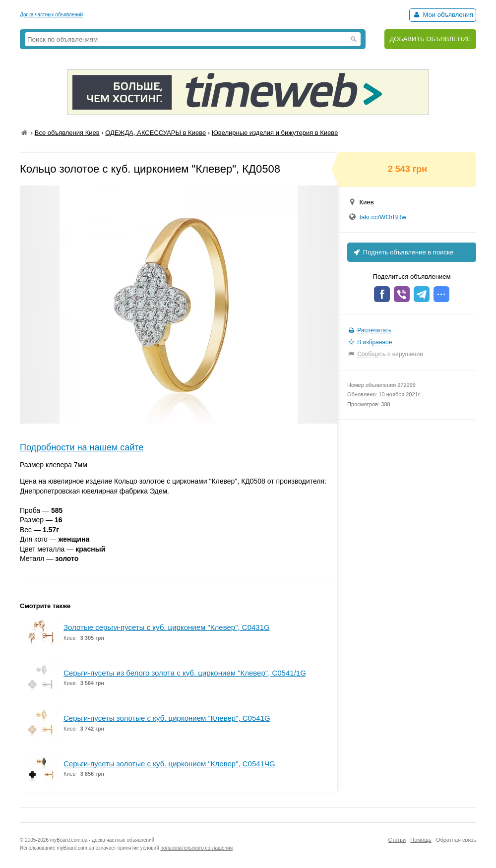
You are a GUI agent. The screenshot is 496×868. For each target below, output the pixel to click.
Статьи (397, 840)
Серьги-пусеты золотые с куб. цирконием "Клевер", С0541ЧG (169, 764)
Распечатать (374, 330)
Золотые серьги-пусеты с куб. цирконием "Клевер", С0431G (167, 627)
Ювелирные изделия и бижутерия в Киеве (275, 133)
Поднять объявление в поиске (403, 252)
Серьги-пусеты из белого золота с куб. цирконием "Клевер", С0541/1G (185, 673)
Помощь (421, 840)
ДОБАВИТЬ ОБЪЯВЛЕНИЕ (430, 39)
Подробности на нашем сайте (82, 447)
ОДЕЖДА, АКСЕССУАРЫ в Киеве (155, 133)
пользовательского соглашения (197, 848)
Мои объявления (443, 15)
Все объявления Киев (67, 133)
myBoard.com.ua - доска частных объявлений (102, 840)
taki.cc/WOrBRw (383, 217)
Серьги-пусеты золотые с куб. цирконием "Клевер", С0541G (167, 718)
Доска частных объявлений (51, 15)
